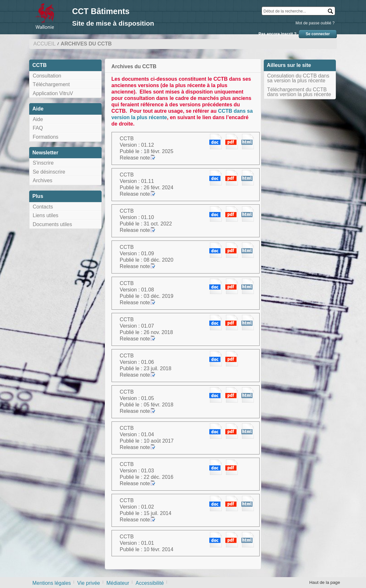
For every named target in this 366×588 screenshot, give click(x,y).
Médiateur (118, 583)
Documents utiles (52, 224)
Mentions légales (52, 583)
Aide (38, 119)
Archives (42, 180)
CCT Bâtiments (101, 11)
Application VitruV (53, 93)
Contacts (43, 207)
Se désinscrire (49, 172)
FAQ (38, 128)
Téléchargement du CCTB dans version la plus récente (299, 92)
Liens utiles (46, 215)
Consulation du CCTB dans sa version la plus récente (298, 78)
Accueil (44, 44)
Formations (46, 137)
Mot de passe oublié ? (315, 23)
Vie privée (89, 583)
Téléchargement (51, 84)
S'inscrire (43, 163)
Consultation (47, 76)
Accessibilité (150, 583)
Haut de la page (325, 582)
